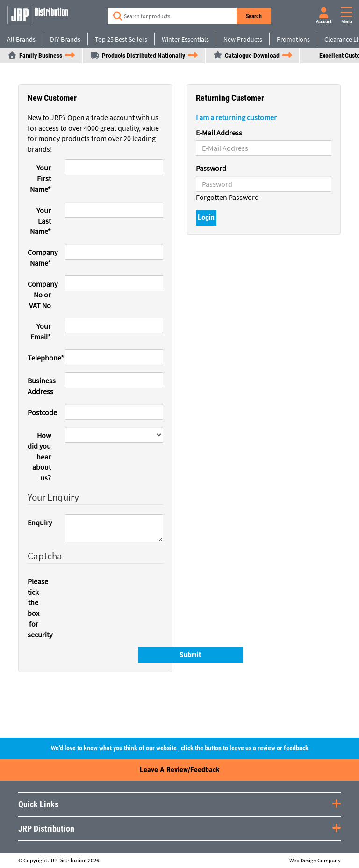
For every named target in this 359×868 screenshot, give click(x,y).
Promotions (293, 39)
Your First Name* (40, 178)
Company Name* (43, 258)
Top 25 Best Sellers (121, 39)
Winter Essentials (185, 39)
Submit (108, 655)
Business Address (42, 386)
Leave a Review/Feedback (180, 770)
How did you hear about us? (39, 456)
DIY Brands (65, 39)
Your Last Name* (40, 221)
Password (211, 168)
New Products (243, 39)
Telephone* (43, 358)
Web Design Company (315, 861)
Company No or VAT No (43, 295)
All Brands (21, 39)
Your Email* (41, 331)
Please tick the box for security (36, 608)
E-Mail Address (219, 133)
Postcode (42, 412)
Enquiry (40, 522)
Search (254, 16)
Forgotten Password (227, 197)
